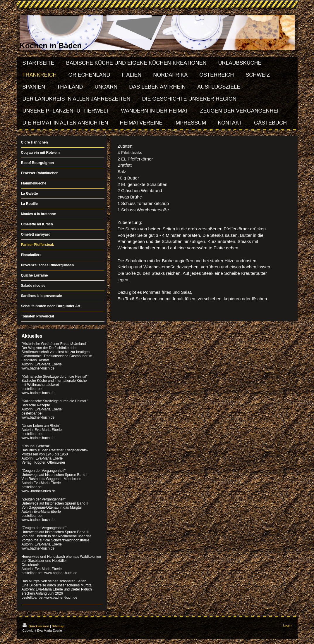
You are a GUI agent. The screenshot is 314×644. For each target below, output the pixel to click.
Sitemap (58, 626)
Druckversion (36, 626)
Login (287, 625)
